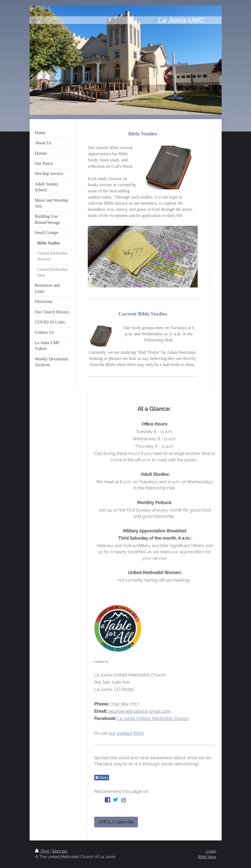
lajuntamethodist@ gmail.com (140, 711)
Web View (207, 857)
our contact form (126, 733)
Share (102, 778)
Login (211, 851)
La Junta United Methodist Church (153, 718)
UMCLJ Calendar (116, 822)
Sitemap (60, 851)
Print (43, 851)
